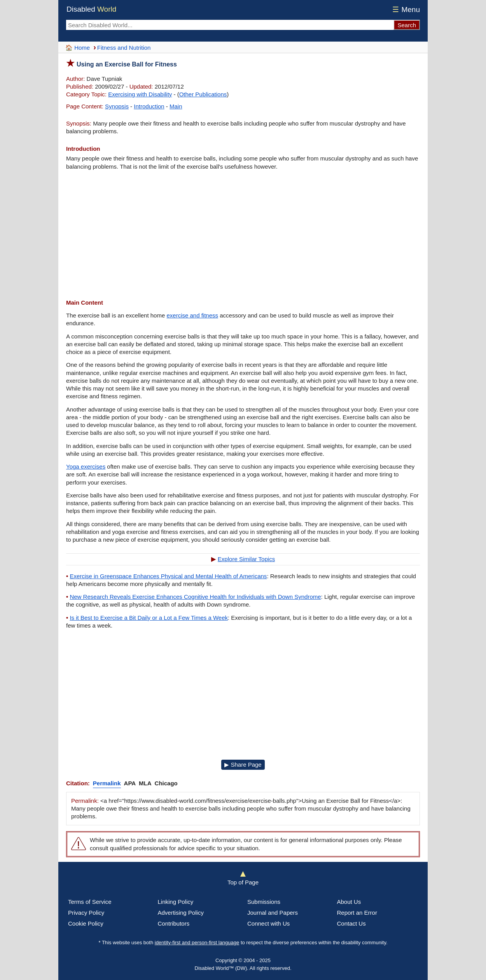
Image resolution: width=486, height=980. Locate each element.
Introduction (149, 106)
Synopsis (117, 106)
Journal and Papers (273, 913)
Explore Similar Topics (246, 559)
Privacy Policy (86, 913)
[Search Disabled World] (230, 25)
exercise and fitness (192, 315)
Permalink (107, 783)
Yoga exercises (86, 466)
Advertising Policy (181, 913)
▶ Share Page (243, 765)
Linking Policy (176, 902)
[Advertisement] (243, 235)
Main (176, 106)
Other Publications (203, 94)
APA (130, 783)
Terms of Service (90, 902)
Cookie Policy (86, 923)
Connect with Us (268, 923)
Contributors (174, 923)
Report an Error (357, 913)
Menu (405, 10)
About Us (349, 902)
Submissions (264, 902)
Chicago (166, 783)
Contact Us (351, 923)
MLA (145, 783)
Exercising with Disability (140, 94)
